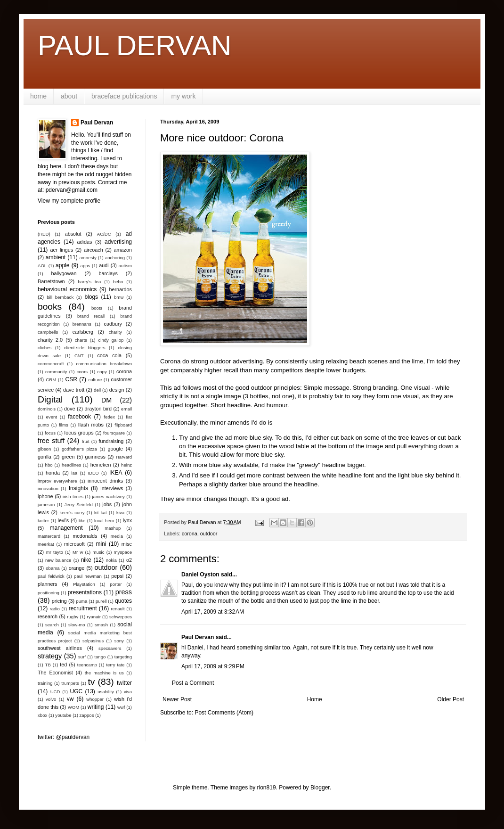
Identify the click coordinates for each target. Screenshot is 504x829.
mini (101, 544)
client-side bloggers (85, 348)
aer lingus (62, 250)
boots (97, 308)
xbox (42, 715)
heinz (126, 465)
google (115, 449)
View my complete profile (69, 201)
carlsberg (83, 332)
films (64, 425)
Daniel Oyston (200, 575)
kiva (120, 513)
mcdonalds (85, 536)
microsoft (74, 544)
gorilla (45, 457)
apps (85, 266)
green (68, 457)
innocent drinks (105, 481)
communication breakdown (104, 364)
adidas (85, 242)
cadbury (113, 324)
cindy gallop (111, 340)
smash (101, 625)
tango (100, 657)
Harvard (124, 457)
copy (102, 372)
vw (70, 699)
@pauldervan (73, 737)
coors (82, 372)
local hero (104, 521)
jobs (107, 504)
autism (125, 266)
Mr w (78, 552)
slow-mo (77, 625)
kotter (43, 521)
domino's (47, 409)
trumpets (70, 683)
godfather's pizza (79, 449)
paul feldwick (51, 576)
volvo (51, 699)
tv (91, 682)
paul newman (88, 576)
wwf (121, 707)
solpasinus (93, 641)
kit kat (101, 513)
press (124, 592)
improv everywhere (57, 481)
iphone (45, 496)
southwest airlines (60, 648)
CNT (79, 356)
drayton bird (98, 409)
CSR (71, 379)
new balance (58, 560)
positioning (49, 593)
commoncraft (51, 364)
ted (63, 665)
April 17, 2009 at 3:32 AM (213, 612)
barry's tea (89, 282)
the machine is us (104, 673)
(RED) (44, 234)
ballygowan (64, 273)
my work (183, 96)
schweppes (121, 617)
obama (53, 568)
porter (116, 584)
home (38, 96)
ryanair (94, 617)
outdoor (209, 534)
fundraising (111, 441)
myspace (123, 552)
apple (62, 265)
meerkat (46, 544)
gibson (44, 449)
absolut (73, 234)
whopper (95, 699)
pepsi (117, 576)
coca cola (109, 355)
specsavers (110, 648)
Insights (78, 488)
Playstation (84, 584)
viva (128, 692)
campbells (48, 332)
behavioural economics (67, 289)
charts (81, 340)
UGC (77, 691)
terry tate (115, 665)
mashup (113, 528)
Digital (50, 399)
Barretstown (51, 281)
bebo (118, 282)
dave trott (74, 390)
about (69, 96)
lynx (127, 520)
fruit (86, 441)
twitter (124, 683)
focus (50, 433)
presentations (85, 592)
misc (127, 544)
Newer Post (177, 699)
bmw (119, 297)
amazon (123, 250)
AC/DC (104, 234)
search (52, 625)
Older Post (451, 699)
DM (106, 400)
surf (82, 657)
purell (101, 601)
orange (77, 568)
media (117, 536)
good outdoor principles (268, 388)
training (45, 683)
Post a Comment (193, 683)
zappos (87, 715)
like (82, 521)
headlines (71, 465)
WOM (74, 707)
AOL (42, 266)
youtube (63, 715)
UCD (55, 692)
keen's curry (72, 513)
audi (104, 265)
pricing (59, 601)
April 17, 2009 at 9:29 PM (213, 666)
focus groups (79, 433)
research (48, 616)
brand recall (91, 316)
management (66, 528)
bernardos (120, 289)
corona (190, 534)
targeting (123, 657)
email (126, 409)
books (50, 307)
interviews (112, 488)
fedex (109, 417)
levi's (64, 520)
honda (53, 473)
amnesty (88, 258)
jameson (46, 505)
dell (97, 390)
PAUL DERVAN (134, 45)
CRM (51, 380)
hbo (49, 465)
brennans (82, 324)
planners (47, 584)
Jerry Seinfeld (79, 505)
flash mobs (91, 425)
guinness (95, 457)
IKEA (116, 473)
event (52, 417)
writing (96, 707)
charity (115, 332)
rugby (73, 617)
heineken (101, 465)
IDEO (93, 473)
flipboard (123, 425)
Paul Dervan (198, 637)
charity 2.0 (50, 340)
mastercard (49, 536)
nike (86, 560)
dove (69, 409)
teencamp (87, 665)
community (56, 372)
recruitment (83, 608)
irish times (73, 497)
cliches (45, 348)
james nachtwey (108, 497)
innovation (48, 488)
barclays (108, 273)
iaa (74, 473)
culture (95, 380)
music (98, 552)
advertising (118, 242)
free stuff (51, 441)
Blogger (320, 788)
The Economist (55, 673)
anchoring (115, 258)
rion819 (267, 788)
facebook (79, 417)
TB (48, 665)
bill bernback (60, 297)
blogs (91, 297)
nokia (111, 560)
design (117, 390)
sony (119, 641)
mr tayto (55, 552)
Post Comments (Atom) (224, 713)
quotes (123, 601)
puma (81, 601)
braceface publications (124, 96)
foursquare (114, 433)
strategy (50, 656)
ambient (56, 257)
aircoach (93, 250)
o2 (129, 560)
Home (315, 699)
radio (55, 609)
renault (118, 609)
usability (106, 692)
